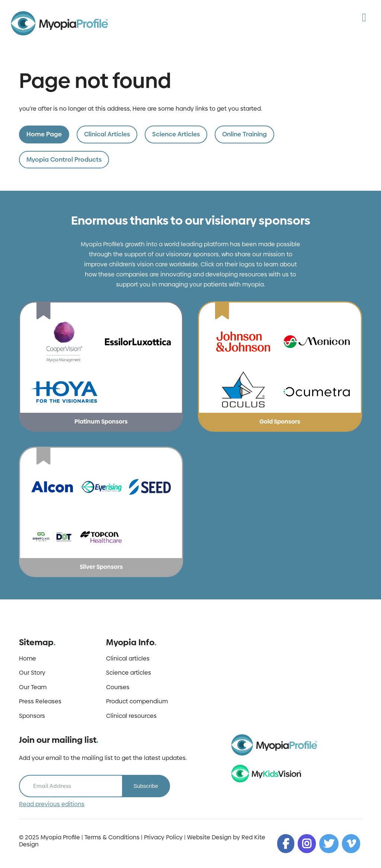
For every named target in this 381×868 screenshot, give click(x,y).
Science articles (129, 673)
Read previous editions (52, 804)
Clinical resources (131, 716)
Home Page (44, 134)
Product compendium (137, 701)
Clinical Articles (107, 134)
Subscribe (146, 786)
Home (28, 659)
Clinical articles (128, 659)
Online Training (244, 134)
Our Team (33, 687)
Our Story (32, 673)
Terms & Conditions (112, 837)
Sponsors (32, 716)
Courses (118, 687)
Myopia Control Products (64, 159)
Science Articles (176, 134)
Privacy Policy (163, 837)
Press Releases (40, 701)
